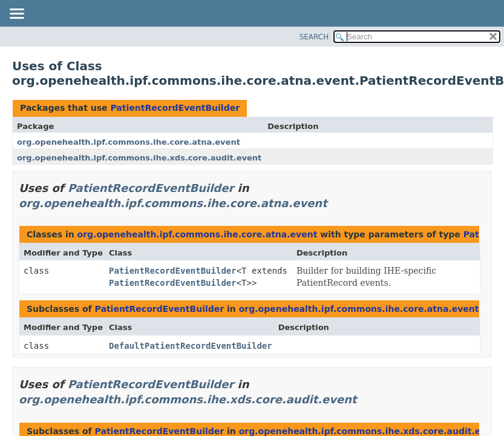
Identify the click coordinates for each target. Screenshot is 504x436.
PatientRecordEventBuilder (175, 108)
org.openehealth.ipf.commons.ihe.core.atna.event (129, 142)
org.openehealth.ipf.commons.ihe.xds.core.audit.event (139, 158)
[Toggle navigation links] (16, 15)
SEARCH (314, 37)
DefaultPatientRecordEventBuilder (191, 346)
